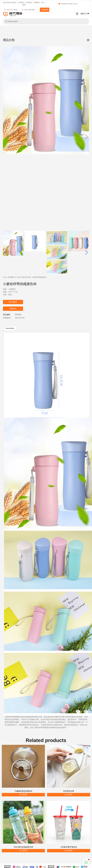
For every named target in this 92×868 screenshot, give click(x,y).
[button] (86, 137)
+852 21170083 (11, 10)
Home (5, 277)
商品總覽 (11, 277)
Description (10, 328)
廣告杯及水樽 (26, 277)
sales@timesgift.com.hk (68, 4)
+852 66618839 (28, 10)
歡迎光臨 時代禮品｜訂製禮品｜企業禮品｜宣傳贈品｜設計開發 (24, 4)
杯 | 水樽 (18, 277)
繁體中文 (85, 14)
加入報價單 (13, 302)
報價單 (45, 10)
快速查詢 (13, 309)
